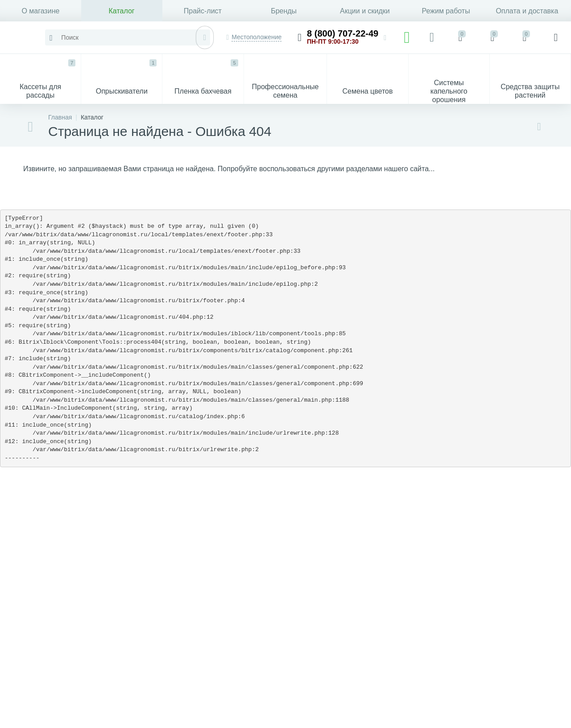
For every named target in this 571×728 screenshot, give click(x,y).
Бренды (284, 11)
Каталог (122, 11)
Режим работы (446, 11)
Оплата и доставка (527, 11)
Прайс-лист (203, 11)
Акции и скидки (365, 11)
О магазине (40, 11)
